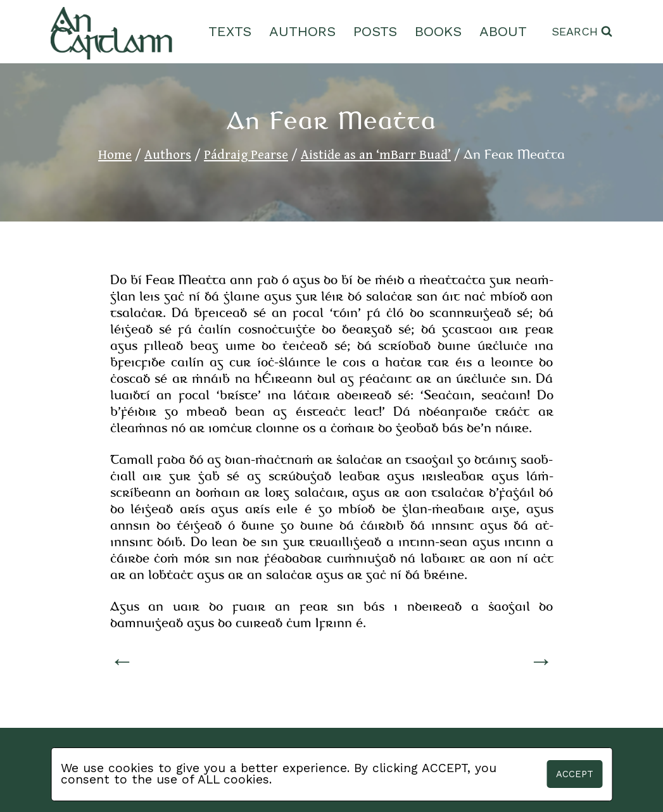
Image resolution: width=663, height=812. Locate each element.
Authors (302, 31)
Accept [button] (575, 774)
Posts (375, 31)
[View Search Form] (582, 32)
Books (438, 31)
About (503, 31)
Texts (230, 31)
